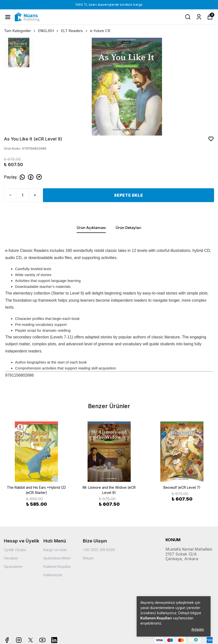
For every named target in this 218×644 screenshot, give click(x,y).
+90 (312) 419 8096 (99, 550)
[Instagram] (19, 640)
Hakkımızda (53, 575)
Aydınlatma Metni (57, 558)
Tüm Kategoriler (20, 31)
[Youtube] (42, 640)
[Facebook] (7, 640)
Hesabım (11, 558)
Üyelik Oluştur (15, 550)
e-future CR (100, 31)
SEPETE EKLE (128, 195)
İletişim (88, 558)
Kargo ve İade (55, 550)
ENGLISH (48, 31)
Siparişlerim (13, 566)
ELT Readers (74, 31)
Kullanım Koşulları (57, 566)
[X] (31, 640)
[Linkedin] (54, 640)
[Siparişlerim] (199, 17)
